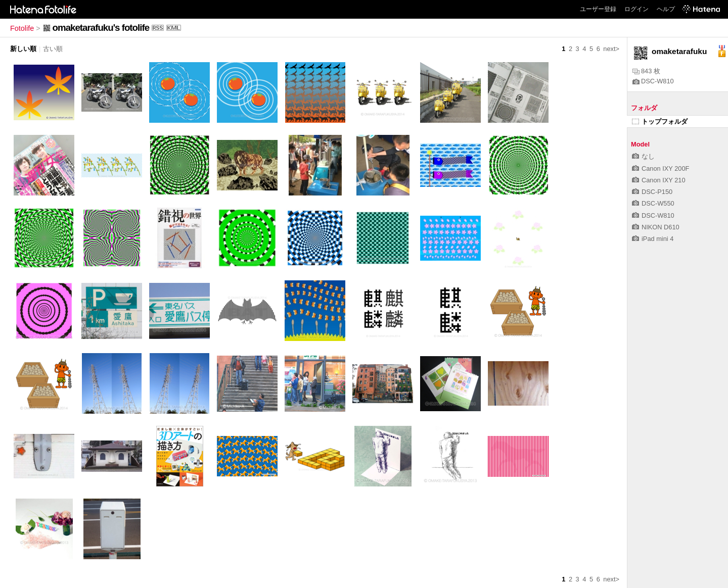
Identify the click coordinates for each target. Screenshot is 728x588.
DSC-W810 (653, 81)
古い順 (53, 49)
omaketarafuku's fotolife (101, 28)
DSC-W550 (653, 203)
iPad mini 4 (653, 239)
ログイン (636, 9)
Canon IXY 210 (659, 180)
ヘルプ (666, 9)
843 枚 (646, 71)
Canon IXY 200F (661, 168)
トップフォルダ (660, 121)
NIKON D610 (656, 227)
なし (643, 156)
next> (611, 49)
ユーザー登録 (598, 9)
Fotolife (22, 28)
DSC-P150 (652, 192)
